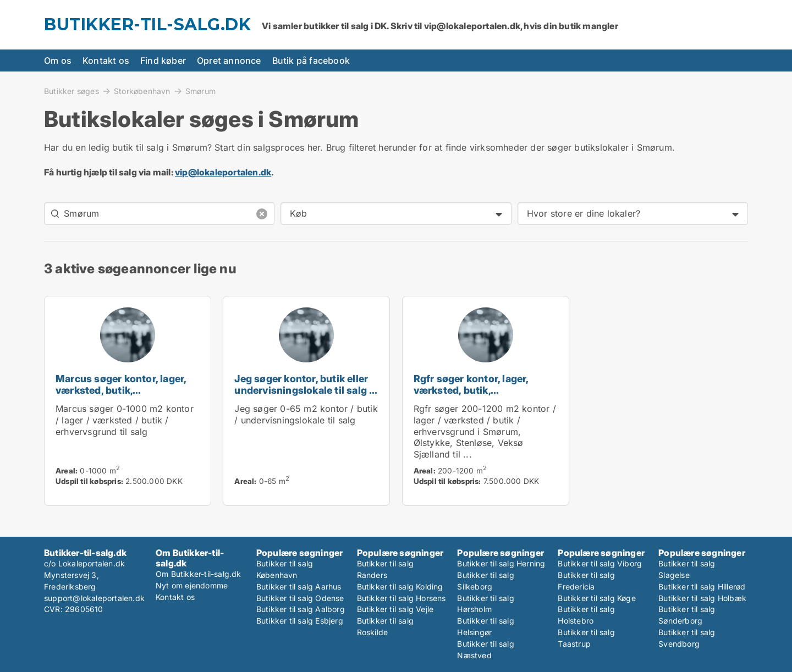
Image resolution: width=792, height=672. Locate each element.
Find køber (163, 60)
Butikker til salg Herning (501, 563)
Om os (58, 60)
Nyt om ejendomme (192, 585)
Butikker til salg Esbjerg (300, 621)
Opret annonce (229, 60)
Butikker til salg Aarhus (299, 586)
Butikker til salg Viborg (600, 563)
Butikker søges (71, 91)
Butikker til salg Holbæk (702, 598)
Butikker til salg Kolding (400, 586)
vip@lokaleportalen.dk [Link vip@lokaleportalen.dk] (223, 172)
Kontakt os (106, 60)
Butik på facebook (311, 60)
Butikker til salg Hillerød (702, 586)
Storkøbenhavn (142, 91)
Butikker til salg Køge (596, 598)
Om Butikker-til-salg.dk (199, 574)
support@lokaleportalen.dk (94, 598)
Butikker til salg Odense (300, 598)
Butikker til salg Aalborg (301, 609)
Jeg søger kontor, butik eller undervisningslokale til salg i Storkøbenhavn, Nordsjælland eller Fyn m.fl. (306, 396)
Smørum (200, 91)
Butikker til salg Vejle (395, 609)
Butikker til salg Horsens (402, 598)
